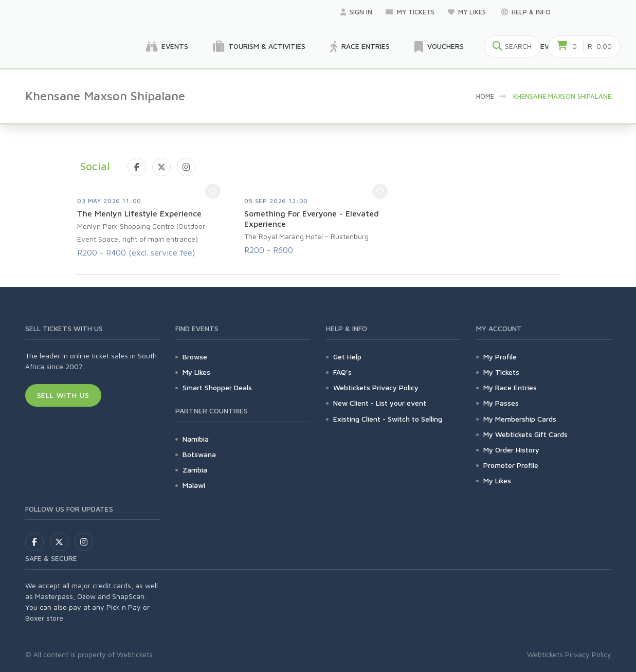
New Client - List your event (380, 403)
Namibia (196, 439)
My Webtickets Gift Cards (525, 434)
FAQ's (342, 372)
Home (485, 96)
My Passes (501, 403)
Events (167, 47)
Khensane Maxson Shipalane (562, 96)
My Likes (468, 12)
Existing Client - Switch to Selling (388, 419)
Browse (195, 357)
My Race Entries (510, 387)
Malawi (194, 485)
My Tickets (410, 12)
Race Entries (360, 47)
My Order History (511, 450)
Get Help (347, 357)
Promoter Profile (511, 465)
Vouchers (439, 47)
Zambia (195, 470)
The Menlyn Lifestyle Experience (139, 213)
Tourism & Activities (259, 47)
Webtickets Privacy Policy (376, 387)
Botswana (199, 454)
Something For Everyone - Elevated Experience (312, 219)
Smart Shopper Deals (217, 387)
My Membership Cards (520, 419)
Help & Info (526, 12)
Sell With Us (63, 395)
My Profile (500, 357)
